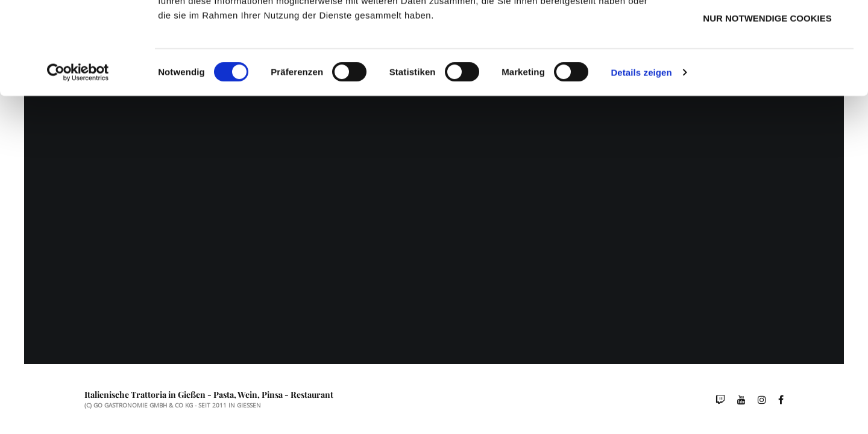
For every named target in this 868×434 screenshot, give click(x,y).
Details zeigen (641, 159)
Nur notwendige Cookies (767, 105)
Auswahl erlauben (767, 68)
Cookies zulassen (767, 30)
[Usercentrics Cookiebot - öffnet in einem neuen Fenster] (78, 159)
